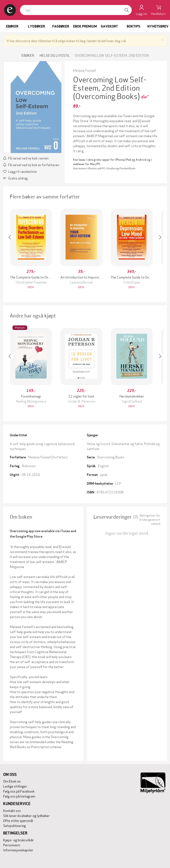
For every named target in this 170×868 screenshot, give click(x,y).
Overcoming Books (111, 457)
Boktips (133, 26)
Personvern (12, 845)
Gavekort (109, 26)
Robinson (29, 466)
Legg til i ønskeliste (20, 171)
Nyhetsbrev (158, 26)
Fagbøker (61, 26)
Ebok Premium (85, 26)
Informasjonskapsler (18, 850)
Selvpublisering (14, 825)
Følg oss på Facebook (19, 791)
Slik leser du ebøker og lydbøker (26, 815)
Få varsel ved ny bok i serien (26, 158)
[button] (12, 249)
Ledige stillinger (15, 786)
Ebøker (12, 26)
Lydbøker (36, 26)
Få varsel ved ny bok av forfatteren (31, 165)
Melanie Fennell (84, 70)
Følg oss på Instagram (19, 796)
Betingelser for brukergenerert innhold (150, 519)
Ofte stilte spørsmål (18, 820)
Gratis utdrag (15, 178)
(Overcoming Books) (107, 96)
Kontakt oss (12, 810)
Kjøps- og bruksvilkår (18, 840)
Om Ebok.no (12, 781)
